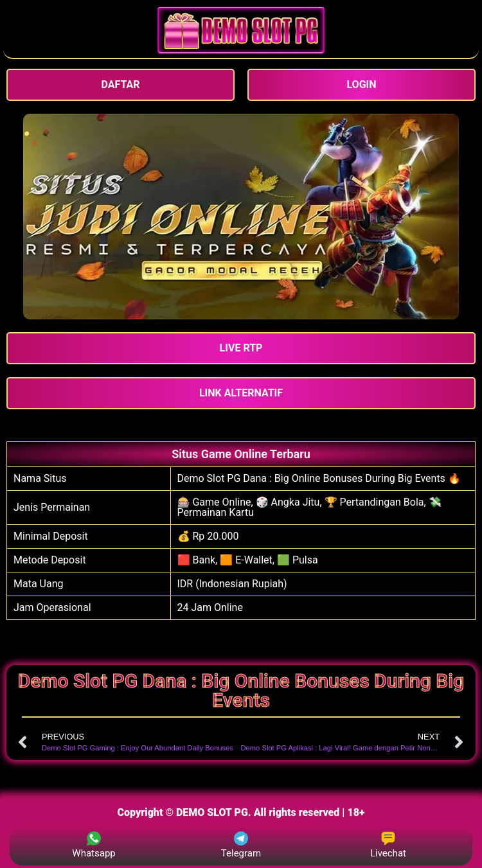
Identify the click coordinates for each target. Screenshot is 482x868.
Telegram (241, 845)
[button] (241, 348)
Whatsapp (94, 845)
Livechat (388, 845)
